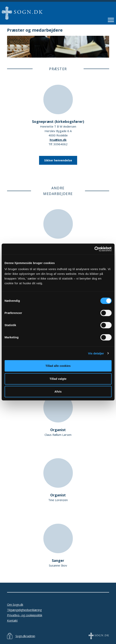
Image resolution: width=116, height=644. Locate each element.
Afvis (58, 391)
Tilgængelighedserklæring (24, 610)
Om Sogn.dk (15, 604)
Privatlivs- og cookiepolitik (25, 615)
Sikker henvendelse (58, 160)
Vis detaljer (96, 353)
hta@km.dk (58, 140)
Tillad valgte (58, 379)
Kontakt (12, 620)
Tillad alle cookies (58, 366)
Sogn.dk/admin (25, 636)
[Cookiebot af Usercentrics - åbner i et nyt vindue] (94, 249)
